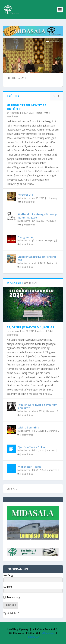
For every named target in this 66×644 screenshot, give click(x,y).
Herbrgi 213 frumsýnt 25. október (27, 107)
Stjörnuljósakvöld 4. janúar (31, 327)
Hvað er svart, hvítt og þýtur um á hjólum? (37, 406)
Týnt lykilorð (11, 613)
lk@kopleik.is (48, 633)
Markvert (41, 331)
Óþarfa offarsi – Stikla (31, 447)
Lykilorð (8, 587)
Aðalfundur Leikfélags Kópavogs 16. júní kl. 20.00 (37, 216)
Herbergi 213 (17, 78)
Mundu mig (13, 597)
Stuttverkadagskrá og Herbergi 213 (37, 258)
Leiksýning (52, 198)
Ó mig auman (26, 237)
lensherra (15, 113)
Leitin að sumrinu (28, 427)
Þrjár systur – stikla (29, 467)
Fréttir (39, 113)
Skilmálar (33, 637)
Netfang (8, 575)
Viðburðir (51, 221)
